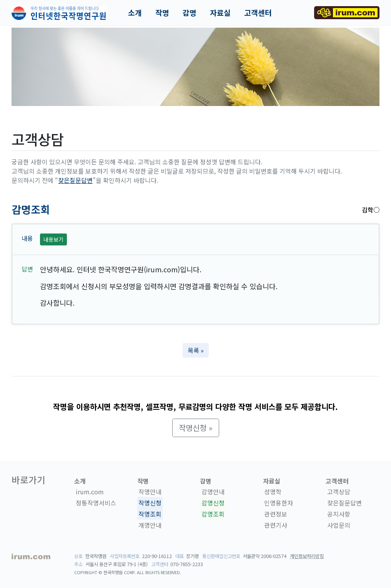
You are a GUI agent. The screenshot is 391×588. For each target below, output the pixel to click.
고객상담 (339, 492)
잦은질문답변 (75, 180)
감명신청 (213, 503)
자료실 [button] (220, 13)
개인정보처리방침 (307, 556)
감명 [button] (190, 13)
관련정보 (276, 514)
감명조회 (213, 514)
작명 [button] (162, 13)
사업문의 (339, 525)
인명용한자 (279, 503)
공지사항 (339, 514)
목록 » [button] (196, 350)
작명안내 (150, 492)
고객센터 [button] (258, 13)
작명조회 (150, 514)
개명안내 (150, 525)
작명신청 (150, 503)
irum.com (90, 492)
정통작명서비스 (96, 503)
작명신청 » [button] (196, 428)
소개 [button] (135, 13)
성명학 (273, 492)
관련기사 (276, 525)
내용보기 (53, 239)
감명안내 (213, 492)
